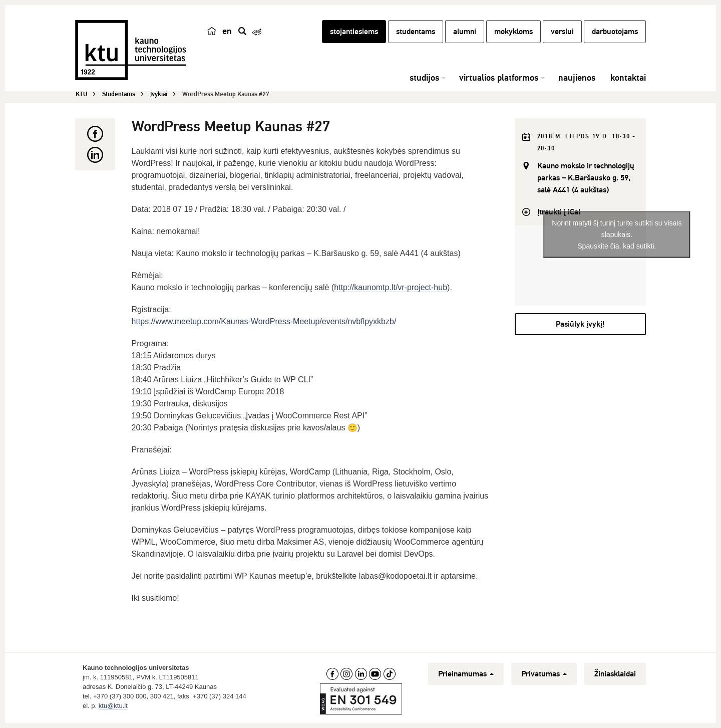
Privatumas (544, 674)
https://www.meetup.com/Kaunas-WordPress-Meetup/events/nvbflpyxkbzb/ (264, 321)
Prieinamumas (466, 674)
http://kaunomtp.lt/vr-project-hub (391, 287)
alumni (465, 32)
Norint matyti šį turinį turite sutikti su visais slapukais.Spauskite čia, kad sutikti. (617, 234)
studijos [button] (424, 78)
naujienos (577, 78)
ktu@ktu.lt (113, 706)
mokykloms (513, 32)
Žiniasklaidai (615, 674)
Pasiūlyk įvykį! (580, 324)
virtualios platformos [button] (499, 78)
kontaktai (628, 78)
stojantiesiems (354, 32)
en (227, 31)
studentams (416, 32)
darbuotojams (615, 32)
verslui (562, 32)
